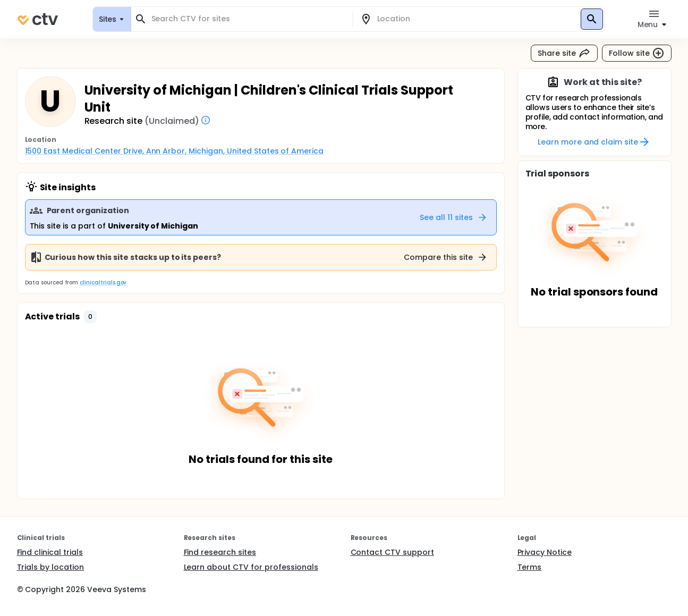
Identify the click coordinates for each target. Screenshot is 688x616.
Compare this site (446, 257)
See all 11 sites (454, 217)
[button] (90, 317)
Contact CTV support (392, 552)
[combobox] (248, 19)
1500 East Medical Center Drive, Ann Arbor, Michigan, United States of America (175, 151)
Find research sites (220, 552)
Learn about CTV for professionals (251, 567)
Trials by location (50, 567)
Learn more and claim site (594, 142)
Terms (530, 567)
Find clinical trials (50, 552)
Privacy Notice (545, 552)
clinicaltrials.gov (103, 282)
